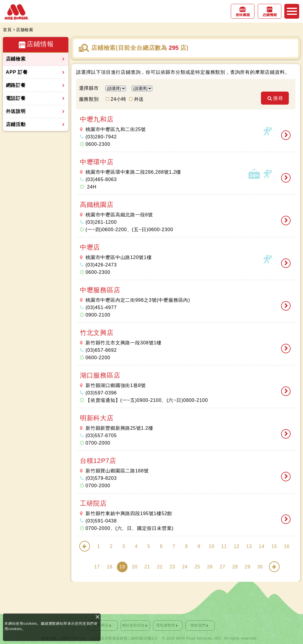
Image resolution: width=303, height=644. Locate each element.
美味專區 (243, 15)
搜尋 (280, 99)
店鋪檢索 (16, 59)
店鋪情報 (270, 15)
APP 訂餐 (17, 72)
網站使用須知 (133, 625)
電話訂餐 (16, 98)
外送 (139, 99)
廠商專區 (101, 625)
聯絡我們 (198, 625)
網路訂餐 (16, 85)
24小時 (119, 99)
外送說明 (16, 111)
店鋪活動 (16, 124)
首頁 (7, 30)
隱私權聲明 (166, 625)
